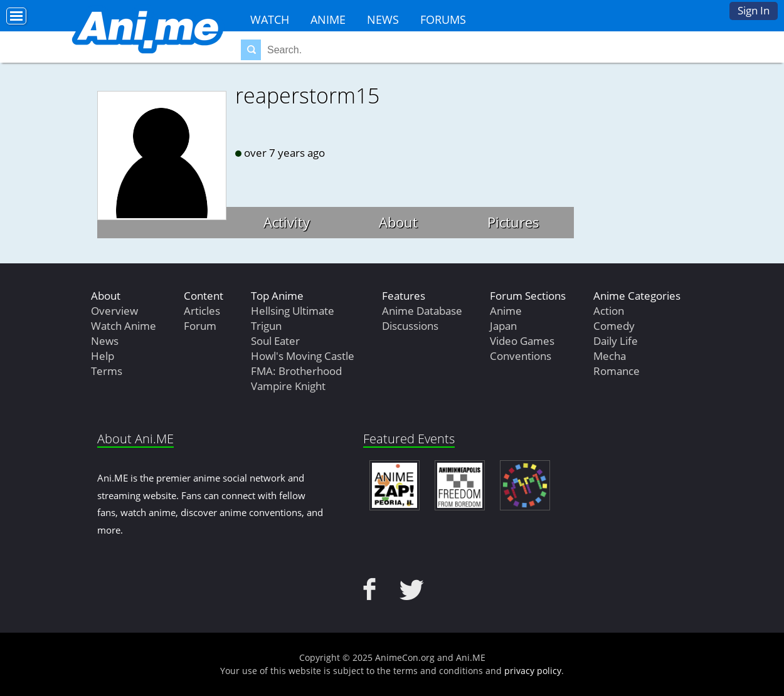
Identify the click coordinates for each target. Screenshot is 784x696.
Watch (270, 19)
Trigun (266, 326)
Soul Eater (275, 341)
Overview (114, 311)
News (383, 19)
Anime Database (422, 311)
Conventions (521, 356)
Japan (503, 326)
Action (609, 311)
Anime (328, 19)
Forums (443, 19)
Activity (287, 222)
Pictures (513, 222)
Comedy (614, 326)
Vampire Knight (288, 386)
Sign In (754, 10)
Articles (202, 311)
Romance (617, 371)
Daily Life (616, 341)
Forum (200, 326)
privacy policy (533, 671)
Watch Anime (124, 326)
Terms (107, 371)
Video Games (522, 341)
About (398, 222)
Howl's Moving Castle (303, 356)
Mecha (610, 356)
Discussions (410, 326)
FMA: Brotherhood (296, 371)
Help (103, 356)
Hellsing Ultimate (293, 311)
